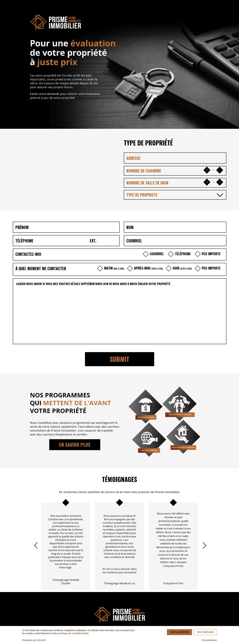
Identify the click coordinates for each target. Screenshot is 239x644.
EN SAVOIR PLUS (75, 445)
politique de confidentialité (73, 633)
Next (203, 545)
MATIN (111, 268)
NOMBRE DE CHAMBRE (144, 171)
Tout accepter (179, 632)
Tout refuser (205, 632)
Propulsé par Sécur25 (34, 640)
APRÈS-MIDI (146, 268)
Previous (36, 545)
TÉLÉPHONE (181, 254)
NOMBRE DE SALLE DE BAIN (147, 183)
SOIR (179, 268)
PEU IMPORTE (208, 254)
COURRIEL (155, 254)
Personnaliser (209, 640)
